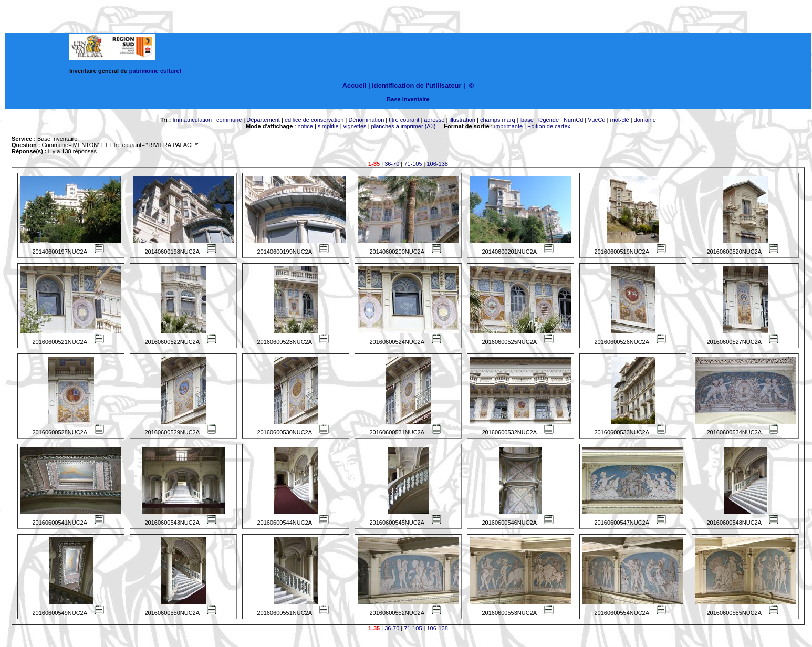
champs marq (498, 120)
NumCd (573, 120)
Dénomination (366, 120)
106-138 (438, 164)
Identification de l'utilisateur (417, 85)
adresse (434, 120)
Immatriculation (192, 120)
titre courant (404, 120)
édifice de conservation (314, 120)
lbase (527, 120)
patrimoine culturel (155, 71)
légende (549, 120)
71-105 (413, 164)
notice (305, 126)
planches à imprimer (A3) (404, 126)
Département (263, 120)
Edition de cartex (549, 126)
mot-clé (620, 120)
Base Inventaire (408, 99)
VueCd (596, 120)
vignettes (355, 126)
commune (229, 120)
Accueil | (356, 85)
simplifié (328, 126)
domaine (645, 120)
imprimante (508, 126)
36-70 (392, 164)
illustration (462, 120)
